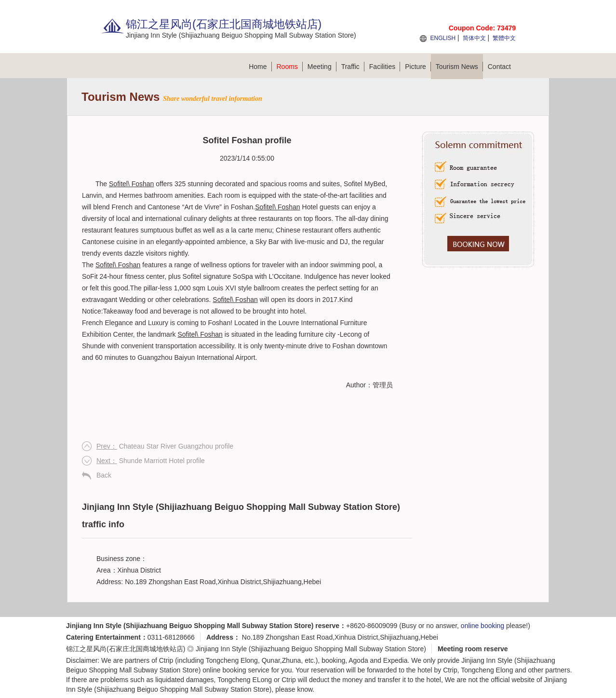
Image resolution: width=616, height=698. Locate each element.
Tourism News (459, 67)
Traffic (353, 67)
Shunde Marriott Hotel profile (151, 461)
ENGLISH (443, 38)
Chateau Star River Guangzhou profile (165, 446)
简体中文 (474, 38)
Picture (418, 67)
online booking (482, 626)
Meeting (322, 67)
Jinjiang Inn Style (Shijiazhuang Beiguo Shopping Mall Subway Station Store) (311, 649)
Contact (499, 67)
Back (104, 475)
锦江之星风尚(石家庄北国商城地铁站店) (126, 649)
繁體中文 (504, 38)
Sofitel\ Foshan (131, 184)
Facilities (385, 67)
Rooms (290, 67)
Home (260, 67)
